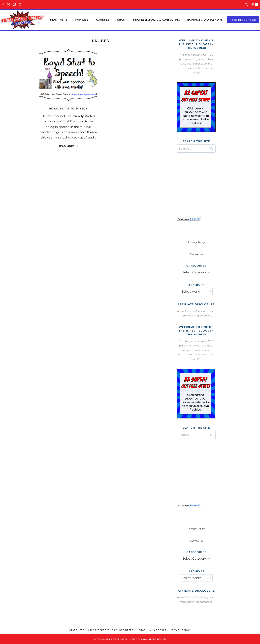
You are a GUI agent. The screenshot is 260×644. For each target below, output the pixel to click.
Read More (68, 146)
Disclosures (196, 254)
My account (158, 630)
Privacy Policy (196, 242)
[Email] (20, 5)
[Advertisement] (202, 181)
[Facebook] (3, 5)
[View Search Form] (246, 5)
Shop (142, 630)
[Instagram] (14, 5)
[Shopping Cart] (256, 4)
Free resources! (243, 20)
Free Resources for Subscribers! (111, 630)
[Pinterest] (9, 5)
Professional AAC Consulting (157, 20)
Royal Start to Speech (68, 109)
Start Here (77, 630)
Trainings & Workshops (204, 20)
